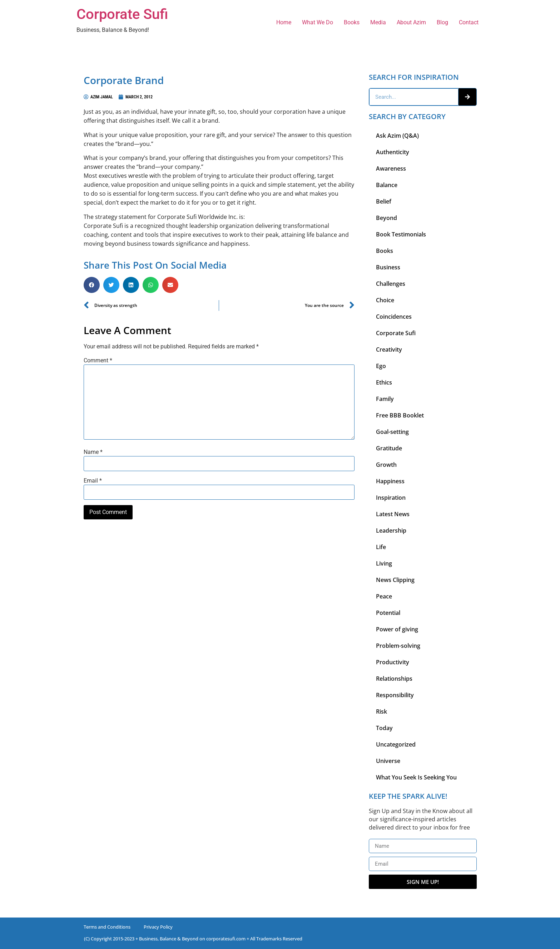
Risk (381, 711)
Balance (387, 185)
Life (381, 547)
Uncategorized (396, 744)
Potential (388, 613)
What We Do (318, 22)
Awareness (391, 168)
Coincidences (394, 317)
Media (378, 22)
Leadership (391, 530)
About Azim (411, 22)
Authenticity (393, 152)
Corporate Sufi (122, 14)
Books (352, 22)
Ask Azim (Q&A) (397, 136)
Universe (388, 761)
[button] (92, 285)
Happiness (390, 481)
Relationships (394, 679)
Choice (385, 300)
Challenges (391, 284)
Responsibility (395, 695)
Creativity (389, 349)
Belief (384, 201)
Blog (442, 22)
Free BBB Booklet (400, 415)
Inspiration (391, 498)
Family (385, 399)
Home (284, 22)
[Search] (467, 97)
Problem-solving (398, 646)
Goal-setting (392, 432)
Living (384, 563)
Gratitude (389, 448)
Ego (381, 366)
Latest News (393, 514)
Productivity (393, 662)
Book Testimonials (401, 234)
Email (93, 481)
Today (384, 728)
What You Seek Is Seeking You (416, 777)
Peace (384, 596)
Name (93, 452)
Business (388, 267)
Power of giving (397, 629)
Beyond (386, 218)
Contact (469, 22)
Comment (98, 361)
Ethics (384, 382)
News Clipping (395, 580)
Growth (386, 465)
